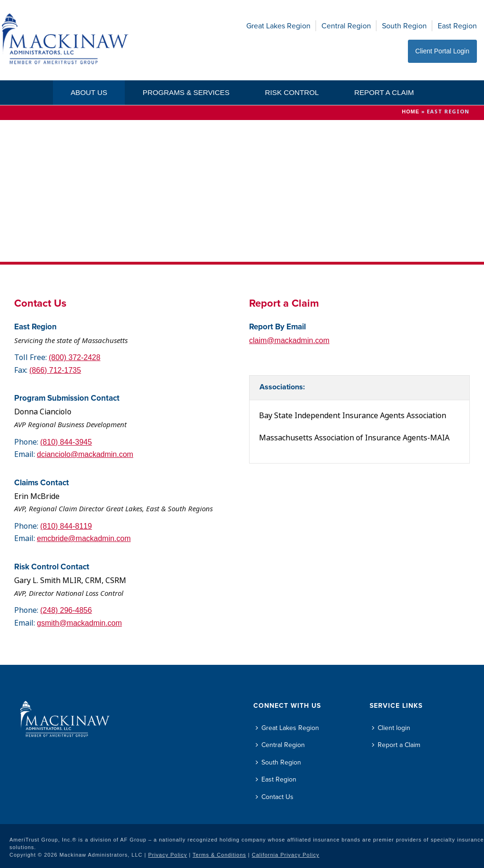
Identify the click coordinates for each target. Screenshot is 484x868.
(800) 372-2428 (74, 357)
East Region (457, 26)
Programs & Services (186, 92)
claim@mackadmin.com (289, 340)
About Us (89, 92)
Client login (391, 728)
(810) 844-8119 (66, 526)
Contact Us (275, 797)
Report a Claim (384, 92)
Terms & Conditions (220, 855)
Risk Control (292, 92)
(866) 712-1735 (55, 370)
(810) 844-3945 (66, 442)
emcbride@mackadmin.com (84, 538)
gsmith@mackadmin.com (79, 623)
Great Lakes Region (278, 26)
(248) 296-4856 (66, 610)
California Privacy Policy (286, 855)
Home (411, 112)
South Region (404, 26)
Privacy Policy (167, 855)
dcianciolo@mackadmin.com (85, 454)
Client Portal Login (442, 51)
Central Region (346, 26)
